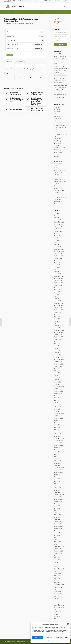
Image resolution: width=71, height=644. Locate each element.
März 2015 (57, 513)
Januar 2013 (58, 567)
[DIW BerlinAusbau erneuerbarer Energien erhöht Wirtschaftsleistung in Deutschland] (1, 322)
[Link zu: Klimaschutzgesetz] (14, 110)
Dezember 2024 (59, 249)
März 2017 (57, 459)
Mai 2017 (57, 454)
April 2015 (57, 511)
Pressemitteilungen (60, 182)
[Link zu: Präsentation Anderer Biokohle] (14, 93)
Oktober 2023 (58, 281)
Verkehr (56, 195)
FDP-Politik (57, 139)
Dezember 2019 (59, 384)
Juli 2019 (57, 396)
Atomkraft (57, 109)
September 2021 (59, 337)
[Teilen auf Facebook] (9, 78)
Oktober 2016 (58, 470)
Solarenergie (58, 188)
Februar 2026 (58, 218)
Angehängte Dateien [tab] (20, 62)
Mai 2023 (57, 292)
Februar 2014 (58, 542)
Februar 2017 (58, 461)
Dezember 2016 (59, 466)
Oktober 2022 (58, 308)
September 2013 (59, 551)
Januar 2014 (58, 544)
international (58, 161)
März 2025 (57, 242)
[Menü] (66, 6)
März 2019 (57, 405)
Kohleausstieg (58, 168)
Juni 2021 (57, 344)
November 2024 (59, 251)
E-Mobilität (57, 118)
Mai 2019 (57, 400)
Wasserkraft (58, 200)
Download (10, 55)
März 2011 (57, 601)
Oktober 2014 (58, 524)
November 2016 (59, 468)
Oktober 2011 (58, 589)
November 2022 (59, 306)
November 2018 (59, 414)
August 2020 (58, 366)
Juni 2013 (57, 558)
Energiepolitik (15, 69)
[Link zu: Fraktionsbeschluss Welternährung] (36, 93)
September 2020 (59, 364)
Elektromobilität (59, 123)
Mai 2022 (57, 319)
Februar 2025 (58, 245)
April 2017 (57, 456)
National (57, 175)
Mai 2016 (57, 481)
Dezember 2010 (59, 605)
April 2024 (57, 267)
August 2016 (58, 474)
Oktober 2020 (58, 362)
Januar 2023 (58, 301)
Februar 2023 (58, 299)
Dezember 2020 (59, 357)
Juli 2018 (57, 423)
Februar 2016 (58, 488)
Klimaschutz (58, 164)
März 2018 (57, 432)
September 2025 (59, 229)
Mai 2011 (57, 596)
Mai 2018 (57, 427)
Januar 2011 (58, 603)
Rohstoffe (57, 186)
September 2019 (59, 391)
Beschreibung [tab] (10, 62)
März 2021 (57, 351)
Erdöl (56, 132)
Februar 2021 (58, 353)
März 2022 (57, 324)
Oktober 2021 (58, 335)
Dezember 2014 (59, 520)
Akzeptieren (38, 637)
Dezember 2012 (59, 569)
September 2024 (59, 256)
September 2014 (59, 526)
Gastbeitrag (58, 150)
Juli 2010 (57, 614)
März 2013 (57, 565)
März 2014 (57, 540)
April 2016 (57, 483)
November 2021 (59, 333)
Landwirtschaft (59, 172)
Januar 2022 (58, 328)
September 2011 (59, 592)
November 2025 (59, 224)
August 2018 (58, 420)
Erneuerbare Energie (60, 134)
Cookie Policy (45, 641)
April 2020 (57, 375)
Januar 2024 (58, 274)
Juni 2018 (57, 425)
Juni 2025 (57, 236)
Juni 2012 (57, 576)
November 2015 (59, 495)
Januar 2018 (58, 436)
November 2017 (59, 441)
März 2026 (57, 215)
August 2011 (58, 594)
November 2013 (59, 549)
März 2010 (57, 621)
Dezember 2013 (59, 547)
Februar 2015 (58, 515)
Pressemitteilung (59, 179)
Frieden (56, 145)
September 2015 (59, 499)
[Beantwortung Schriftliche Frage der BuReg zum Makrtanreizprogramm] (70, 322)
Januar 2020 (58, 382)
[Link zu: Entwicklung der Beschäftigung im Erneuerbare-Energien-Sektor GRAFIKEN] (36, 102)
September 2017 (59, 445)
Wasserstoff (58, 202)
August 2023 (58, 285)
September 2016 (59, 472)
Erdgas (56, 130)
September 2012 (59, 574)
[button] (68, 624)
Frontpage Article (59, 148)
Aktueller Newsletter (10, 12)
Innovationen (58, 159)
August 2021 (58, 339)
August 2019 (58, 393)
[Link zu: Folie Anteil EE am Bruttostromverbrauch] (36, 110)
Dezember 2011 (59, 585)
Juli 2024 (57, 260)
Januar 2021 (58, 355)
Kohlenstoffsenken (60, 170)
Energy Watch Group (60, 127)
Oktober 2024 (58, 254)
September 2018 (59, 418)
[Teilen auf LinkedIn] (30, 78)
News (56, 177)
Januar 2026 (58, 220)
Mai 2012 (57, 578)
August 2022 (58, 312)
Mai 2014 (57, 535)
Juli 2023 (57, 287)
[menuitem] (63, 6)
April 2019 (57, 402)
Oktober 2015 (58, 497)
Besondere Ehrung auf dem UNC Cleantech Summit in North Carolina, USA (60, 96)
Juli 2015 (57, 504)
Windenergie (58, 204)
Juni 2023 (57, 290)
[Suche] (63, 6)
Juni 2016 (57, 479)
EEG (55, 121)
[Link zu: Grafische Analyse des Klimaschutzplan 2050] (14, 100)
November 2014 (59, 522)
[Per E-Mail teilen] (41, 78)
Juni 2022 (57, 317)
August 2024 (58, 258)
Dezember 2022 (59, 303)
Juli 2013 (57, 556)
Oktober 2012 (58, 571)
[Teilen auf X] (20, 78)
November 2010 (59, 607)
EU (55, 136)
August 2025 (58, 231)
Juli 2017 (57, 450)
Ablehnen (49, 637)
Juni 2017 (57, 452)
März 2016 (57, 486)
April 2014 (57, 538)
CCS (55, 114)
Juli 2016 (57, 477)
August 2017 (58, 447)
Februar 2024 (58, 272)
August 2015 (58, 502)
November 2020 (59, 360)
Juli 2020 (57, 369)
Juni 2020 (57, 371)
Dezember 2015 (59, 493)
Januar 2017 (58, 463)
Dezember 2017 (59, 438)
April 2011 (57, 598)
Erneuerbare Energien (26, 69)
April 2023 (57, 294)
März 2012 (57, 580)
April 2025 (57, 240)
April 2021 (57, 348)
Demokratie (58, 116)
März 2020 (57, 378)
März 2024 (57, 269)
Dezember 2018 (59, 411)
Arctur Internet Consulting (22, 642)
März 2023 (57, 297)
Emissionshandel (59, 125)
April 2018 (57, 429)
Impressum (57, 641)
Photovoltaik (37, 69)
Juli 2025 (57, 233)
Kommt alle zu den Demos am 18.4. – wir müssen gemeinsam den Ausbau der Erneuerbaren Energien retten (60, 60)
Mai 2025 (57, 238)
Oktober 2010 (58, 610)
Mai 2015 (57, 508)
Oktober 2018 (58, 416)
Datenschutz (51, 641)
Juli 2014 (57, 531)
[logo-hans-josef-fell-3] (15, 6)
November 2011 (59, 587)
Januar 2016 (58, 490)
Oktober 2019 (58, 389)
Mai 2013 (57, 560)
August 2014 (58, 529)
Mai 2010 (57, 616)
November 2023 (59, 279)
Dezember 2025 (59, 222)
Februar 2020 (58, 380)
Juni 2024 (57, 263)
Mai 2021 (57, 346)
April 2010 (57, 619)
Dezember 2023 (59, 276)
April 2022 (57, 321)
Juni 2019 (57, 398)
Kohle (56, 166)
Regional (57, 184)
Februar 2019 (58, 407)
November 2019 (59, 387)
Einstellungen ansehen (62, 637)
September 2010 (59, 612)
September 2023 (59, 283)
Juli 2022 (57, 315)
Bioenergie (57, 112)
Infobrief (57, 157)
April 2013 (57, 562)
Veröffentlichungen (60, 197)
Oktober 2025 (58, 227)
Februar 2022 (58, 326)
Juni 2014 (57, 533)
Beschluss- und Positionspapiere (25, 24)
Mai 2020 (57, 373)
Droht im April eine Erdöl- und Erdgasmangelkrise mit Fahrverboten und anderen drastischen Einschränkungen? (60, 70)
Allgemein (57, 107)
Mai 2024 (57, 265)
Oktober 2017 (58, 443)
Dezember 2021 (59, 330)
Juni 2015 (57, 506)
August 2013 (58, 553)
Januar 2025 (58, 247)
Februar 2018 (58, 434)
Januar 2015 (58, 517)
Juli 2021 (57, 342)
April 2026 (57, 213)
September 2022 (59, 310)
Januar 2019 (58, 409)
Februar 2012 (58, 583)
